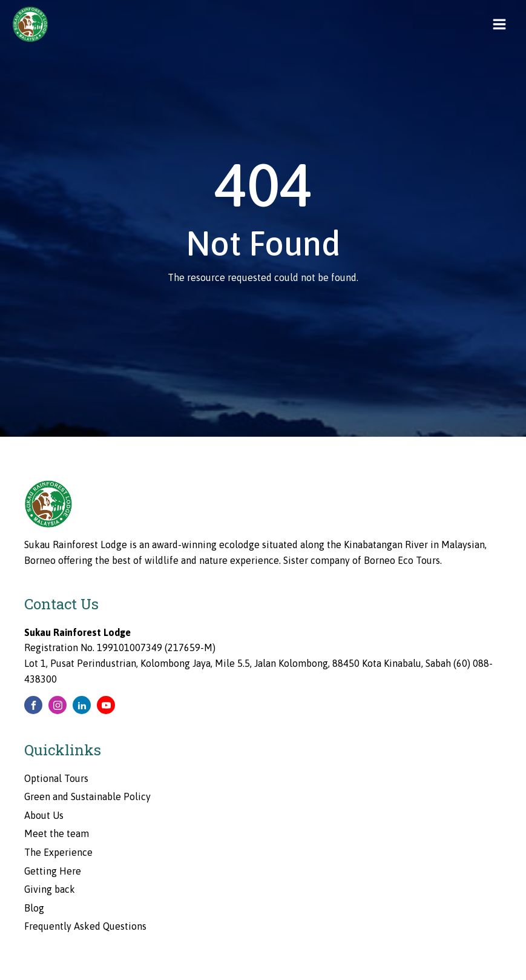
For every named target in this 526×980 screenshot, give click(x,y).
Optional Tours (56, 778)
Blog (34, 908)
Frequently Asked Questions (85, 926)
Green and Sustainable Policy (87, 796)
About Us (44, 815)
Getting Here (53, 871)
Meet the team (57, 833)
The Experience (58, 852)
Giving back (50, 889)
